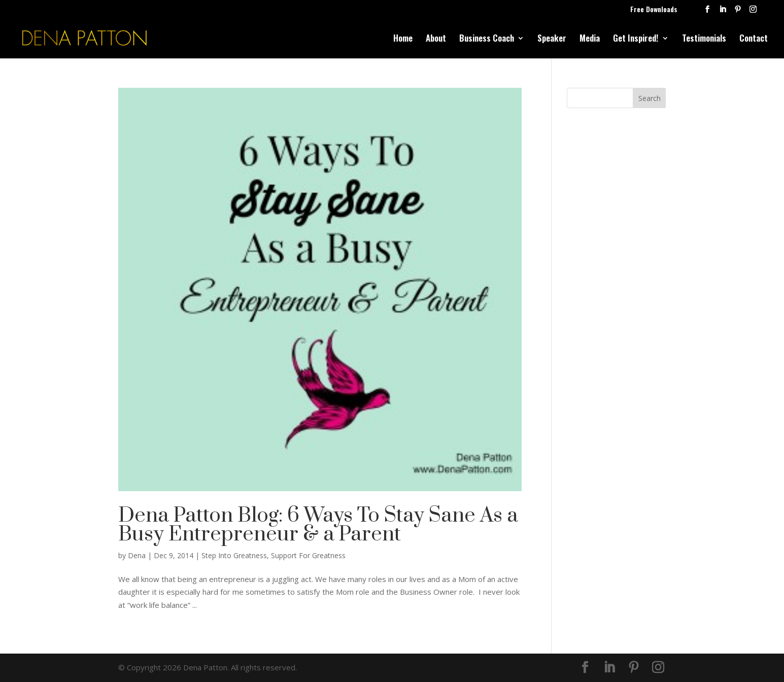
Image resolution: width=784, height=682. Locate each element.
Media (590, 39)
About (436, 39)
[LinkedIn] (723, 12)
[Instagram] (753, 12)
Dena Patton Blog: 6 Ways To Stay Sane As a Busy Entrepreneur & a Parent (318, 525)
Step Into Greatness (234, 555)
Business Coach (487, 39)
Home (403, 39)
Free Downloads (654, 10)
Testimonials (704, 39)
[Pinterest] (738, 12)
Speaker (552, 39)
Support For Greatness (308, 555)
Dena (137, 555)
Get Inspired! (636, 39)
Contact (754, 39)
